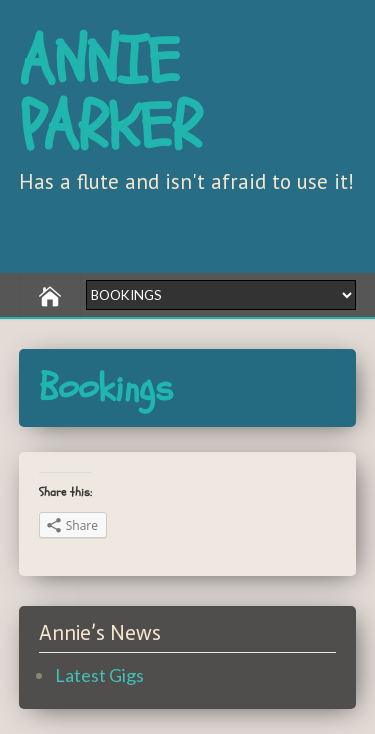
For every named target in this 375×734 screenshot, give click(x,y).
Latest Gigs (99, 675)
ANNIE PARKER (110, 95)
